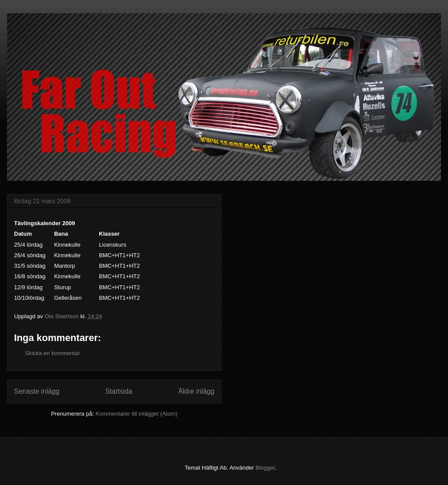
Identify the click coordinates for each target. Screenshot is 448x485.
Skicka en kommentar (52, 353)
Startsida (119, 391)
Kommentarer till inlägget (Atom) (136, 414)
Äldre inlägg (196, 391)
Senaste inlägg (37, 391)
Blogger (265, 468)
